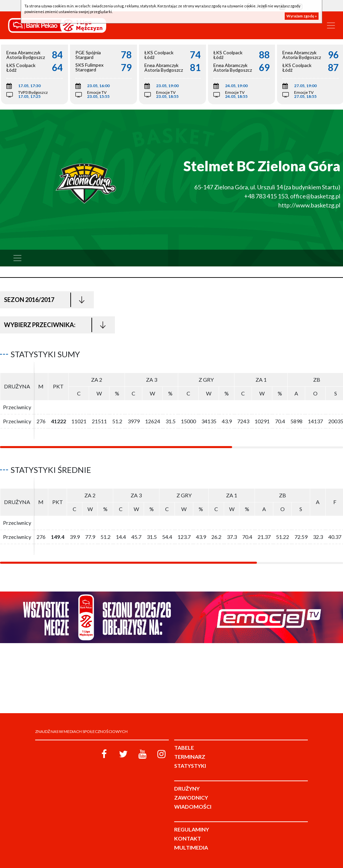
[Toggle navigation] (331, 25)
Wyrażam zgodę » (302, 16)
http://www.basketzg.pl (309, 205)
